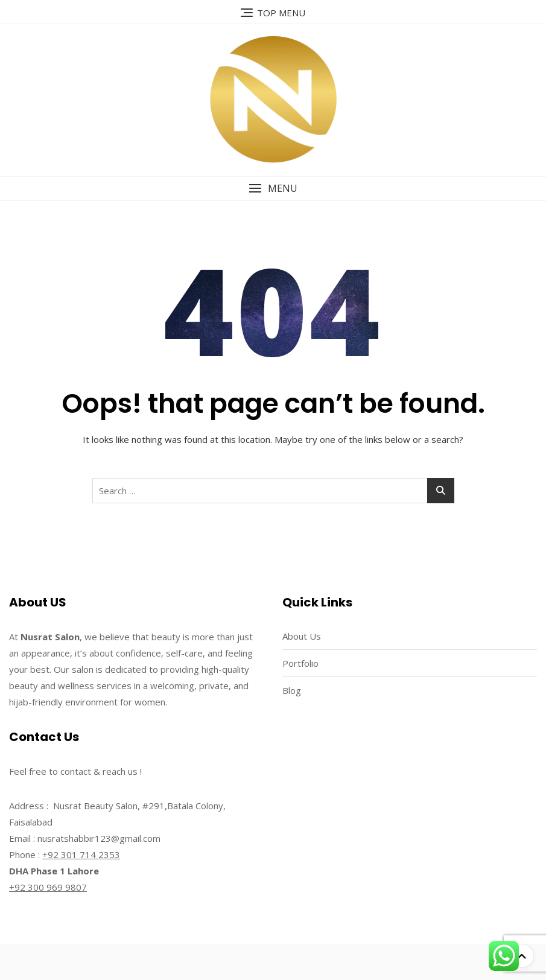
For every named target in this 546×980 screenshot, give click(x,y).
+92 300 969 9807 (48, 887)
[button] (273, 189)
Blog (292, 690)
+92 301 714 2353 (81, 854)
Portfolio (300, 663)
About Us (302, 636)
